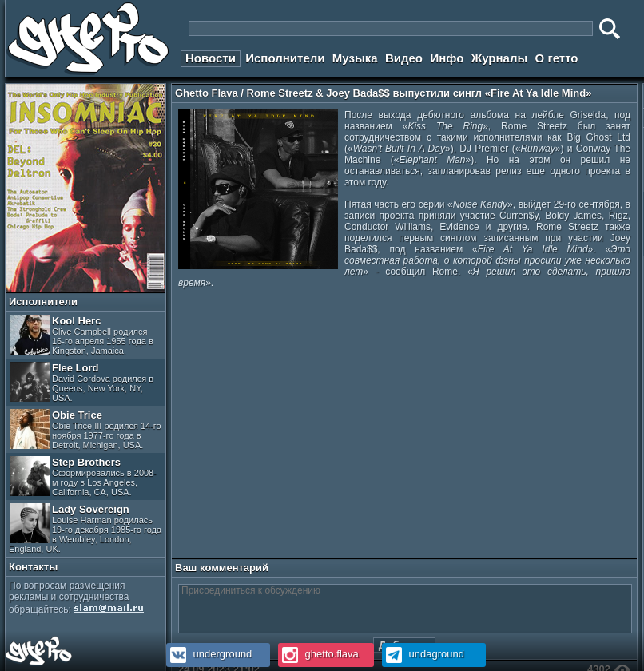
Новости (211, 58)
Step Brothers (83, 476)
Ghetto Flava (207, 93)
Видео (404, 58)
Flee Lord (82, 382)
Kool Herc (82, 335)
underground (209, 654)
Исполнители (285, 58)
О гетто (557, 58)
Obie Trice (86, 429)
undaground (423, 654)
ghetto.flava (318, 654)
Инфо (447, 58)
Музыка (355, 58)
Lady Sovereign (85, 528)
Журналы (500, 58)
